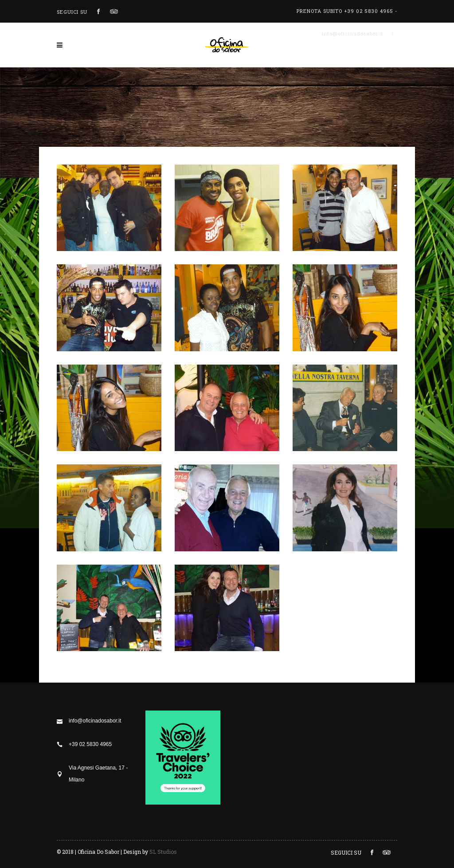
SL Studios (163, 852)
